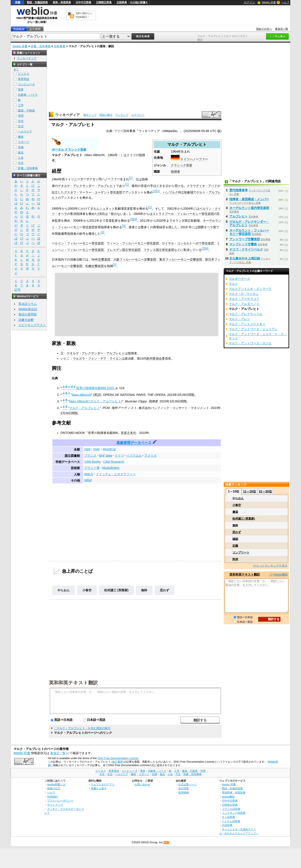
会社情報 (183, 788)
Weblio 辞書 (269, 2)
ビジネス (24, 74)
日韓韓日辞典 (104, 2)
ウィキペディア (67, 115)
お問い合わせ (142, 784)
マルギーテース (239, 279)
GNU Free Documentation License (118, 758)
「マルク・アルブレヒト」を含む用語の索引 (82, 728)
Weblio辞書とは (56, 784)
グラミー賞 (92, 468)
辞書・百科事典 (41, 46)
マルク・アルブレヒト (85, 408)
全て (16, 70)
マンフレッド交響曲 (243, 244)
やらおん (64, 590)
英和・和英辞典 (62, 2)
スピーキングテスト (32, 325)
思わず (164, 590)
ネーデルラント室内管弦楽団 (249, 208)
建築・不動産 (26, 110)
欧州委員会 (154, 358)
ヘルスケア (25, 131)
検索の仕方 (54, 788)
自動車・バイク (28, 95)
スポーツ (24, 142)
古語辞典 (122, 2)
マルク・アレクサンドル (246, 314)
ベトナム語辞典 (231, 821)
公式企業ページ (187, 784)
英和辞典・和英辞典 (234, 792)
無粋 (144, 590)
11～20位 (250, 491)
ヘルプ (285, 2)
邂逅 (235, 512)
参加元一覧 (282, 29)
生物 (21, 147)
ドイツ (185, 159)
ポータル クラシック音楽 (69, 150)
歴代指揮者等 (239, 190)
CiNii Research (114, 462)
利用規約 (52, 797)
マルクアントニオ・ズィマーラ (250, 289)
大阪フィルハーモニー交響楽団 (135, 259)
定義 (235, 546)
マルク (233, 284)
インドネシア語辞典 (234, 813)
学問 (21, 116)
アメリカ (150, 456)
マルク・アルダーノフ (244, 304)
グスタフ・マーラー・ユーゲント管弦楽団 (93, 192)
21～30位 (265, 491)
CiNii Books (92, 462)
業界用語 (24, 79)
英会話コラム (28, 304)
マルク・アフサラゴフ (244, 299)
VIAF (97, 449)
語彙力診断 (26, 320)
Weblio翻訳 (228, 797)
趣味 (21, 137)
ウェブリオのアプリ (103, 784)
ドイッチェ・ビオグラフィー (116, 474)
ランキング (122, 115)
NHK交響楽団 (101, 259)
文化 (21, 121)
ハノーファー (199, 159)
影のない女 (119, 214)
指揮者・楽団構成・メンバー (249, 199)
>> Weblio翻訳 (279, 575)
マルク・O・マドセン (244, 294)
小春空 (87, 590)
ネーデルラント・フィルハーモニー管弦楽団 (249, 232)
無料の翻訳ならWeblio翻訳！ (84, 15)
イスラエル (134, 456)
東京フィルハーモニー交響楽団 (181, 259)
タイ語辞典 (228, 817)
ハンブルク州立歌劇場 (178, 192)
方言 (21, 163)
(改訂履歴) (118, 762)
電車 (21, 90)
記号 (17, 290)
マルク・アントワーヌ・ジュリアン (253, 329)
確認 (235, 539)
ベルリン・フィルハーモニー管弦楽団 (78, 243)
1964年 (113, 155)
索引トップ (90, 115)
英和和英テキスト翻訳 (73, 682)
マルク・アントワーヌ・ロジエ (250, 343)
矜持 (235, 559)
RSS (167, 843)
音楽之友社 (128, 433)
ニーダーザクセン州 (88, 179)
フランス (90, 456)
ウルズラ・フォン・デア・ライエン (97, 358)
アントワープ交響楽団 (245, 239)
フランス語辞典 (231, 809)
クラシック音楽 (182, 165)
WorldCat (109, 449)
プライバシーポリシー (60, 801)
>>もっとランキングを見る (270, 566)
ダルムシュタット (102, 209)
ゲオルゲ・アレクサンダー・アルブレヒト (87, 186)
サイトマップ (55, 805)
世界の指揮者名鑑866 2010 (95, 388)
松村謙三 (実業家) (116, 590)
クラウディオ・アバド (202, 186)
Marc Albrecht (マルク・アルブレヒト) (96, 401)
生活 (21, 126)
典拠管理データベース (134, 443)
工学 (21, 105)
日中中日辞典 (83, 2)
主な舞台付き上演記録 (245, 258)
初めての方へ (264, 29)
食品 (21, 152)
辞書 (18, 2)
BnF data (106, 456)
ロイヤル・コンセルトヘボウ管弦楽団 (188, 243)
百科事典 (60, 46)
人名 (21, 158)
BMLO (89, 474)
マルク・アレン (239, 319)
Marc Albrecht (81, 395)
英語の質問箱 (28, 314)
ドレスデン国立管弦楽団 (124, 250)
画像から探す (99, 788)
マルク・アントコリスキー (247, 324)
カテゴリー (138, 115)
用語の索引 (106, 115)
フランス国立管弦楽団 (159, 250)
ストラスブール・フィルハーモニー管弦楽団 (183, 214)
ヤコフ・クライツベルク (246, 249)
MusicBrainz (111, 468)
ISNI (87, 449)
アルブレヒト (239, 216)
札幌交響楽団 (95, 266)
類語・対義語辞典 (37, 2)
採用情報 (183, 792)
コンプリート (241, 552)
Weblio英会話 (28, 309)
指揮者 (175, 172)
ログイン (249, 2)
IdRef (88, 480)
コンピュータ (26, 84)
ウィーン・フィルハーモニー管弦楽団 (133, 243)
